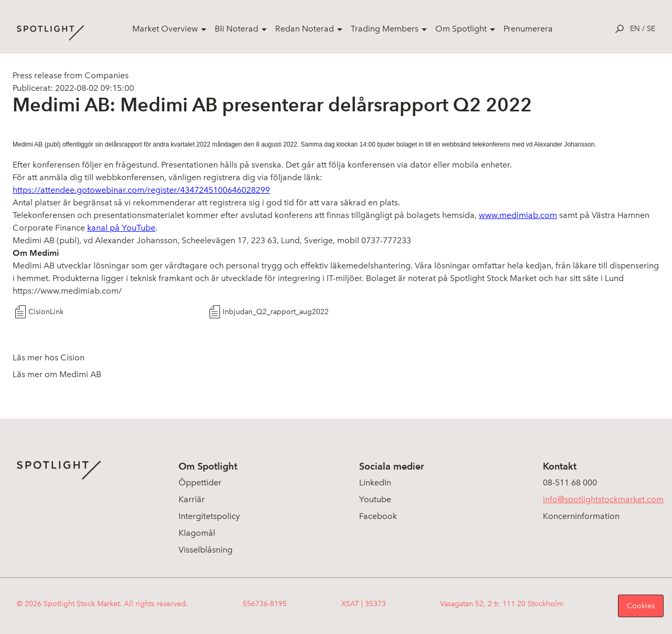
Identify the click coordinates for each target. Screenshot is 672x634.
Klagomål (197, 533)
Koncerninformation (581, 516)
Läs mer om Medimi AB (57, 374)
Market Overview (165, 29)
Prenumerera (528, 29)
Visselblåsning (206, 550)
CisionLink (46, 312)
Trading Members (385, 29)
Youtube (375, 499)
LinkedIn (375, 482)
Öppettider (200, 482)
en (635, 29)
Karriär (192, 499)
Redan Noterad (304, 29)
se (651, 29)
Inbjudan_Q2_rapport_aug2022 (276, 312)
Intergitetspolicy (209, 516)
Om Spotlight (461, 29)
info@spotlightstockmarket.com (603, 499)
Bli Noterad (237, 29)
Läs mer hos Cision (49, 357)
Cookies (641, 606)
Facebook (378, 516)
